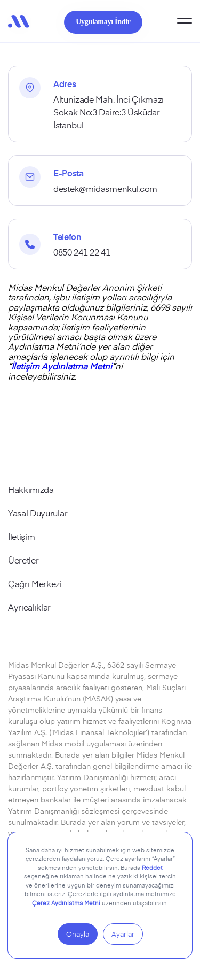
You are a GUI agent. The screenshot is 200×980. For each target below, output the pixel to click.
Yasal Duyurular (38, 513)
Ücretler (23, 560)
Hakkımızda (31, 489)
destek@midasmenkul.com (105, 188)
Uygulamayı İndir (103, 22)
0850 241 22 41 (82, 252)
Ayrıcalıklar (29, 607)
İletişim (21, 536)
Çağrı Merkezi (35, 583)
